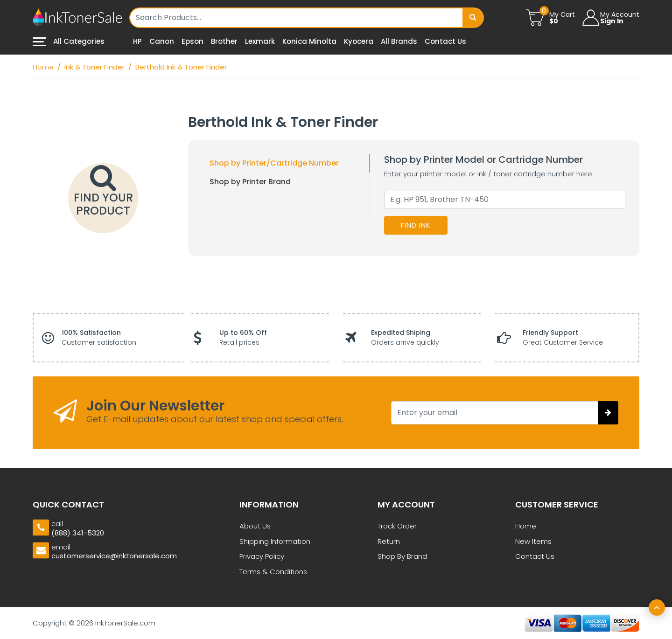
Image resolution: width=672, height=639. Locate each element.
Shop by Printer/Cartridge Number (274, 163)
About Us (255, 526)
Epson (192, 41)
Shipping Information (275, 541)
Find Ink (416, 225)
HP (137, 41)
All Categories (69, 41)
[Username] (297, 18)
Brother (224, 41)
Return (389, 541)
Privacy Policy (262, 556)
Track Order (397, 526)
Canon (162, 41)
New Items (533, 541)
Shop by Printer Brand (250, 182)
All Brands (399, 41)
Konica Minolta (309, 41)
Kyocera (359, 41)
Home (526, 526)
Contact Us (445, 41)
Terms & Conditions (273, 572)
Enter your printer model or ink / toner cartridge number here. (489, 174)
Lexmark (260, 41)
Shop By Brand (402, 556)
